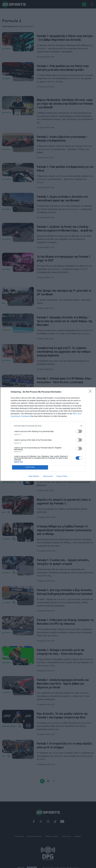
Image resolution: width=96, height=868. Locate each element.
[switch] (79, 431)
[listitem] (48, 426)
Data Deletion (34, 476)
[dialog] (48, 434)
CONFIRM (30, 467)
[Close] (91, 392)
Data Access (48, 476)
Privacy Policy (62, 476)
